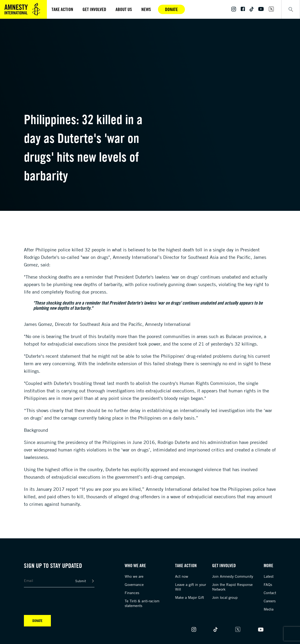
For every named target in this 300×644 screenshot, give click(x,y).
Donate (171, 9)
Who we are (134, 576)
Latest (269, 576)
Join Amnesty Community (233, 576)
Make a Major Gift (189, 597)
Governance (134, 584)
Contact (270, 593)
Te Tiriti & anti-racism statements (142, 603)
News (146, 9)
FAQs (268, 584)
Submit (81, 581)
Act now (182, 576)
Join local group (225, 597)
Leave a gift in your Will (191, 587)
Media (269, 609)
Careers (270, 601)
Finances (132, 593)
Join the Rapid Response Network (232, 587)
